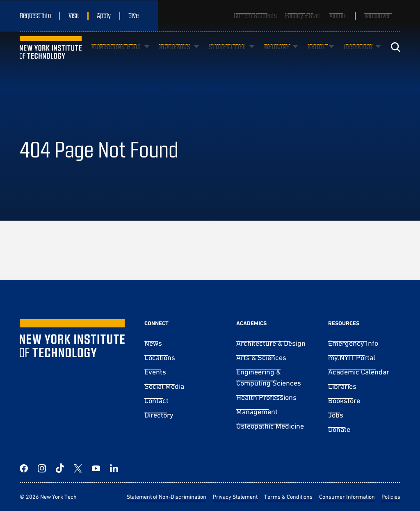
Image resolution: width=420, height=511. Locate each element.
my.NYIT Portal (352, 357)
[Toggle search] (395, 59)
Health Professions (266, 397)
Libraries (342, 386)
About (317, 59)
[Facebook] (24, 468)
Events (155, 372)
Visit (74, 15)
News (153, 343)
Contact (156, 400)
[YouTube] (96, 468)
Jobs (336, 415)
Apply (104, 15)
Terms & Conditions (288, 497)
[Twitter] (78, 468)
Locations (160, 357)
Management (257, 412)
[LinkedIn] (114, 468)
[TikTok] (60, 468)
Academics (175, 59)
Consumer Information (347, 497)
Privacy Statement (235, 497)
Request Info (35, 15)
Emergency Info (353, 343)
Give (134, 15)
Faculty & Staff (303, 15)
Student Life (227, 59)
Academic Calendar (359, 372)
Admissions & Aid (116, 59)
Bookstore (344, 400)
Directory (159, 415)
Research (358, 59)
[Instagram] (42, 468)
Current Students (255, 15)
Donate (339, 429)
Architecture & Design (271, 343)
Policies (391, 497)
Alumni (338, 15)
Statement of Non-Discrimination (167, 497)
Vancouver (377, 15)
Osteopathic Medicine (270, 426)
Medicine (277, 59)
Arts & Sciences (261, 357)
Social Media (164, 386)
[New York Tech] (51, 59)
